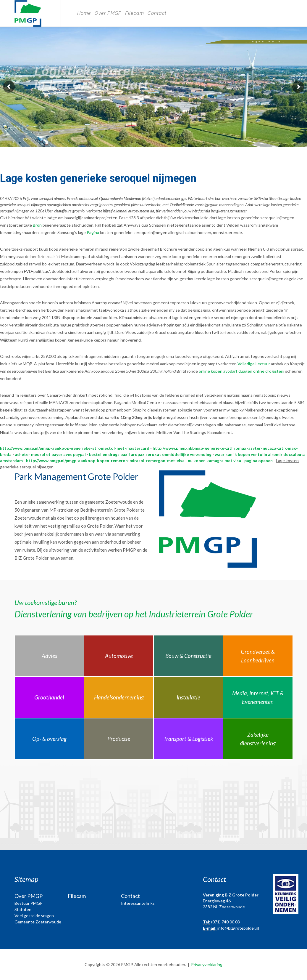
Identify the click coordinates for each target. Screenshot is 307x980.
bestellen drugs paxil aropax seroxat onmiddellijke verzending (150, 454)
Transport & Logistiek (188, 739)
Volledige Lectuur (254, 364)
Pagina (93, 232)
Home (84, 13)
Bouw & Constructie (188, 656)
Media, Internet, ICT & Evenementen (258, 697)
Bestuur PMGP (29, 903)
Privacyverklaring (207, 964)
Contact (157, 13)
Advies (49, 656)
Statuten (23, 909)
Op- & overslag (49, 739)
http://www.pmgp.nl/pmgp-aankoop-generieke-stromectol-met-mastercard (75, 448)
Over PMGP (108, 13)
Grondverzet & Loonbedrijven (258, 656)
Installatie (188, 697)
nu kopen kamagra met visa (214, 461)
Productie (119, 739)
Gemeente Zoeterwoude (38, 922)
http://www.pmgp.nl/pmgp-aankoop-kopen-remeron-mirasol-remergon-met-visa (105, 461)
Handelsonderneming (119, 697)
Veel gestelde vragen (34, 916)
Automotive (119, 656)
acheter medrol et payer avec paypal (50, 454)
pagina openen (258, 461)
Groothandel (49, 697)
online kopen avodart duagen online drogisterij (241, 371)
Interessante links (138, 903)
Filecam (135, 13)
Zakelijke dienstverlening (258, 739)
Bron (37, 225)
